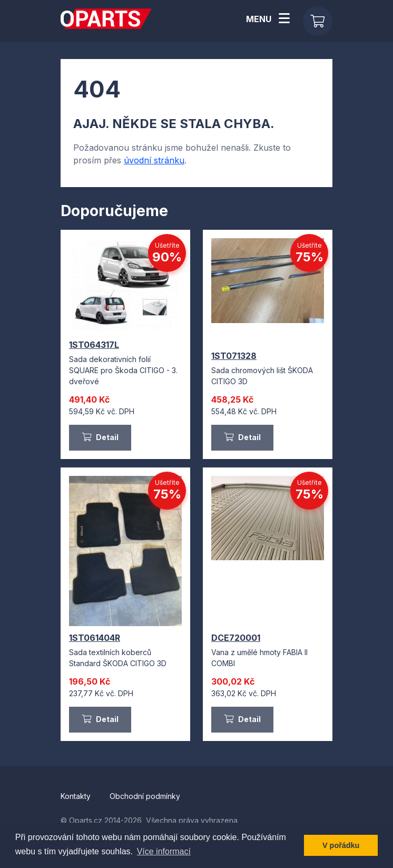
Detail (100, 437)
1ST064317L (94, 345)
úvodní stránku (154, 160)
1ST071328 (234, 356)
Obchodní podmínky (145, 796)
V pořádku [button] (341, 845)
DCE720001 (236, 638)
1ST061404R (95, 638)
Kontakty (77, 796)
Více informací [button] (164, 851)
